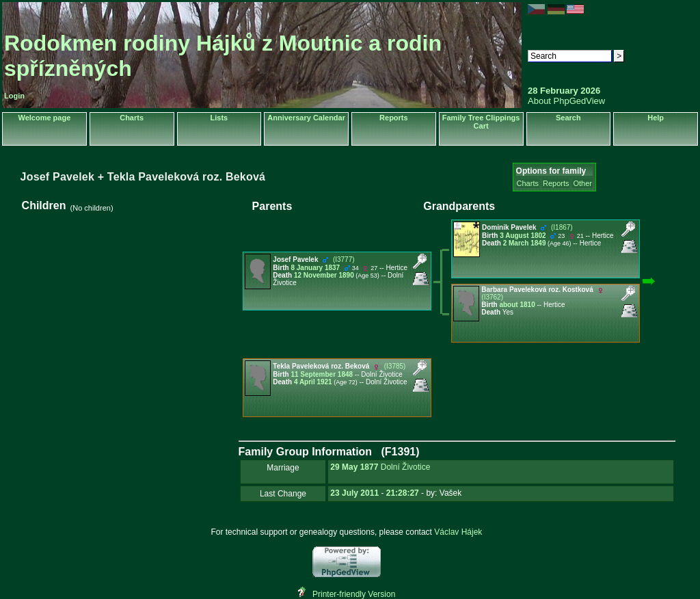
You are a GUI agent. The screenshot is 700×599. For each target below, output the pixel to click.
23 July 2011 (354, 493)
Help (656, 118)
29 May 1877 (354, 467)
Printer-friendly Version (354, 594)
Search (568, 118)
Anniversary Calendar (306, 118)
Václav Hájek (458, 532)
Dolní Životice (406, 467)
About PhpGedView (566, 101)
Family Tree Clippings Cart (481, 122)
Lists (219, 118)
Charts (132, 118)
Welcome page (44, 118)
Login (14, 96)
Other (582, 183)
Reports (394, 118)
